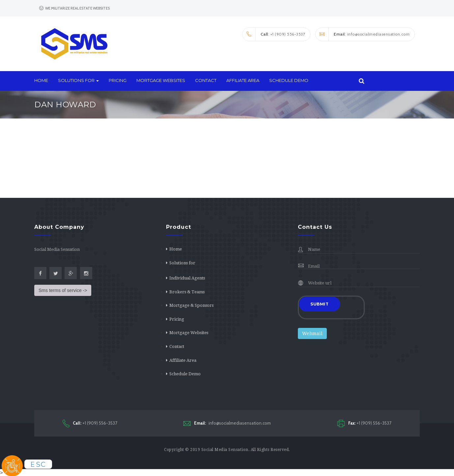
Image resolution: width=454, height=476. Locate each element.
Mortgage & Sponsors (191, 305)
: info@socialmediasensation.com (363, 34)
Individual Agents (187, 278)
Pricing (118, 80)
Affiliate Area (243, 80)
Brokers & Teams (187, 292)
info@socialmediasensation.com (227, 423)
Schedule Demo (289, 80)
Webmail (312, 333)
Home (41, 80)
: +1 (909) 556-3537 (274, 34)
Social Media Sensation (225, 450)
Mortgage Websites (161, 80)
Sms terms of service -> (63, 290)
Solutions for (78, 80)
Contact (206, 80)
